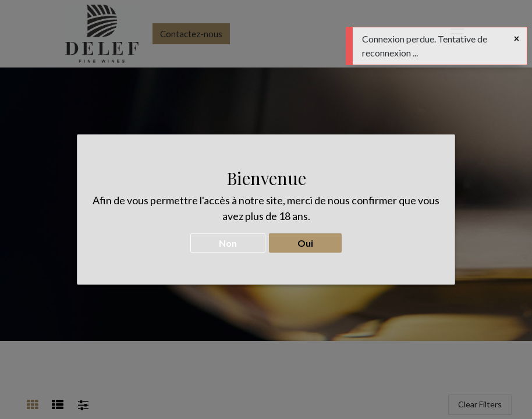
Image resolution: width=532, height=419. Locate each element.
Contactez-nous (191, 34)
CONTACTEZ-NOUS (266, 246)
